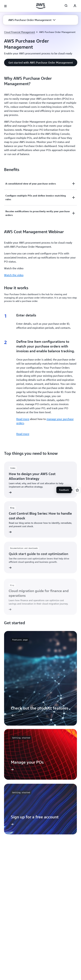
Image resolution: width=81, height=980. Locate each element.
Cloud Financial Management (20, 32)
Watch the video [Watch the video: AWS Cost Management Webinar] (14, 275)
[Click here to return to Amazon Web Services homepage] (40, 6)
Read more (23, 419)
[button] (32, 20)
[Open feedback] (77, 490)
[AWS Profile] (75, 6)
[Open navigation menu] (5, 6)
